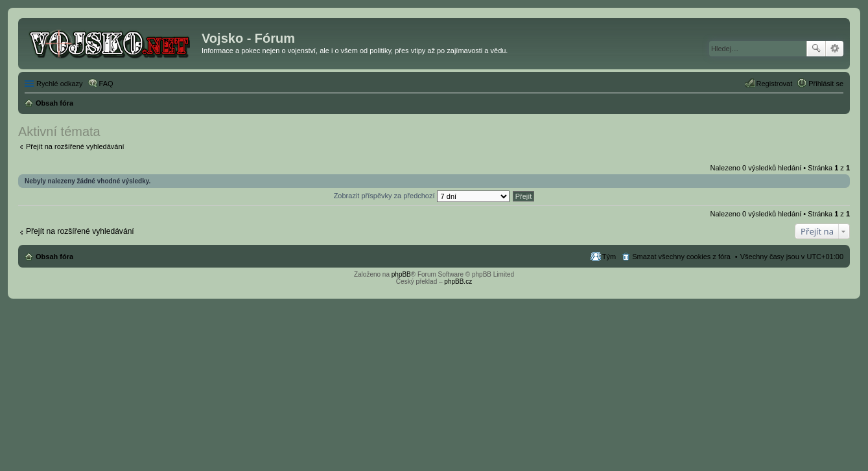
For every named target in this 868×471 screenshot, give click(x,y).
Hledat (816, 49)
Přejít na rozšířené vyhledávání (75, 146)
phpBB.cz (458, 281)
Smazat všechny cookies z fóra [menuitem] (681, 257)
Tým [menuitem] (609, 257)
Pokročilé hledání (835, 49)
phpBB (401, 274)
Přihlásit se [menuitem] (826, 84)
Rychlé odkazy (60, 84)
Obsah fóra (54, 257)
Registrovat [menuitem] (775, 84)
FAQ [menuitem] (106, 84)
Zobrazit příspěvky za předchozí (422, 196)
